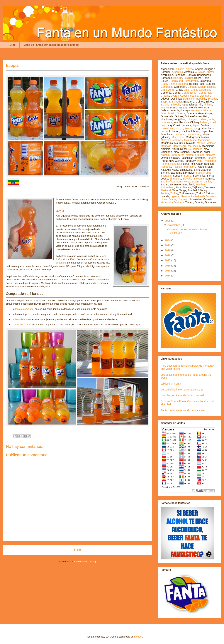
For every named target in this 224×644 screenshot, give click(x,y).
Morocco (193, 146)
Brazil (164, 84)
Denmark (205, 96)
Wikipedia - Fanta (171, 384)
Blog (13, 45)
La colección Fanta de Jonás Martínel (182, 395)
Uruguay (183, 199)
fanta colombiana (24, 309)
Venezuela (167, 202)
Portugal (175, 164)
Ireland (204, 122)
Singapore (175, 179)
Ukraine (185, 196)
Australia (200, 72)
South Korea (183, 182)
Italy (163, 125)
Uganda (175, 196)
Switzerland (167, 187)
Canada (192, 87)
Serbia (188, 176)
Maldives (178, 140)
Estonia (165, 105)
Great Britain (168, 113)
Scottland (166, 176)
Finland (208, 105)
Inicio (77, 550)
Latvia (164, 131)
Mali (186, 140)
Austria (211, 72)
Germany (196, 110)
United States (169, 199)
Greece (181, 113)
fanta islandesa (23, 319)
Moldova (211, 143)
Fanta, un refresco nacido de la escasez (184, 410)
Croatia (165, 96)
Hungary (193, 119)
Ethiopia (175, 105)
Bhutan (173, 84)
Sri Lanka (206, 182)
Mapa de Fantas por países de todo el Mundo (51, 45)
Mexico (201, 143)
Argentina (177, 72)
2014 (168, 276)
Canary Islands (207, 87)
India (211, 119)
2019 (168, 250)
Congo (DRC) (190, 93)
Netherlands (195, 149)
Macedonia (178, 137)
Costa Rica (205, 93)
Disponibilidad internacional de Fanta (182, 390)
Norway (210, 155)
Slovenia (199, 179)
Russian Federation (184, 167)
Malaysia (166, 140)
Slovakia (187, 179)
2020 (168, 245)
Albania (180, 69)
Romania (166, 167)
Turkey (174, 193)
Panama (212, 158)
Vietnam (179, 202)
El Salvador (175, 102)
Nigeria (165, 155)
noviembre (174, 225)
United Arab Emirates (203, 196)
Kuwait (188, 128)
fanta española (23, 324)
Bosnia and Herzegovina (184, 81)
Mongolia (166, 146)
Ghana (207, 110)
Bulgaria (183, 84)
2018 (168, 255)
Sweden (200, 185)
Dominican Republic (195, 99)
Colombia (205, 90)
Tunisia (165, 193)
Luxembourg (194, 134)
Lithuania (180, 134)
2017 (168, 260)
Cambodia (167, 87)
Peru (200, 161)
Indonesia (166, 122)
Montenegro (180, 146)
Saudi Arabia (203, 173)
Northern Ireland (195, 155)
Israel (213, 122)
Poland (165, 164)
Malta (194, 140)
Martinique (204, 140)
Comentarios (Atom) (85, 562)
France (165, 108)
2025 (168, 221)
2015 (168, 271)
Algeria (190, 69)
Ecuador (212, 99)
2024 (168, 240)
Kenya (179, 128)
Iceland (203, 119)
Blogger (138, 637)
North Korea (177, 155)
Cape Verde (168, 90)
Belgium (188, 78)
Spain (195, 182)
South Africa (168, 182)
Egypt (164, 102)
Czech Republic (189, 96)
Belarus (178, 78)
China (194, 90)
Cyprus (175, 96)
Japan (196, 125)
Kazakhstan (168, 128)
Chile (186, 90)
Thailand (166, 190)
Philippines (210, 161)
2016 (168, 266)
